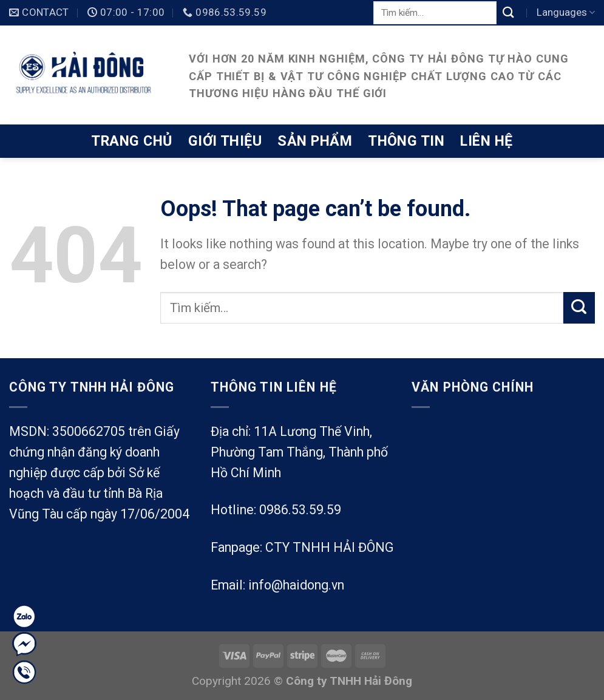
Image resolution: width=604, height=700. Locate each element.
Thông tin (406, 141)
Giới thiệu (225, 141)
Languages (566, 12)
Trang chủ (131, 141)
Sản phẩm (315, 141)
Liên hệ (486, 141)
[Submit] (509, 12)
